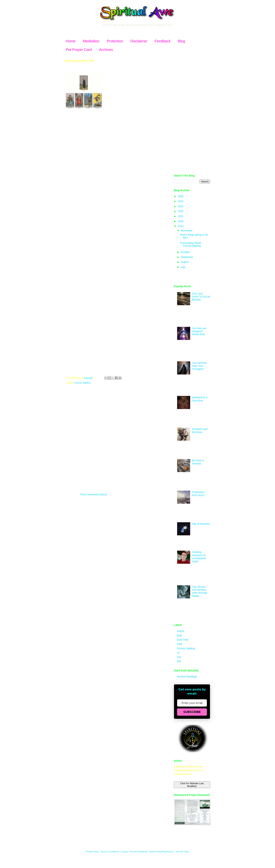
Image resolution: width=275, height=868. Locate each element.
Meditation (91, 41)
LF (179, 653)
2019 (181, 226)
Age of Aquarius (201, 524)
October (186, 252)
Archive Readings (187, 677)
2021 (181, 216)
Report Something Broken (162, 852)
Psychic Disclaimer (139, 852)
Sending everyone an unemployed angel (199, 557)
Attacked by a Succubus (200, 399)
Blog (181, 41)
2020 (181, 221)
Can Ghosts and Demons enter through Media (200, 591)
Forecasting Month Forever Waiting (191, 244)
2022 (181, 211)
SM (179, 661)
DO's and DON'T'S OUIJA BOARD (201, 297)
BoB (179, 636)
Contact (124, 852)
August (185, 262)
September (187, 257)
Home (71, 41)
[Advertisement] (192, 114)
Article (181, 631)
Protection (115, 41)
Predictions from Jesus (198, 494)
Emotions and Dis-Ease (200, 431)
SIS (179, 657)
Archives (106, 50)
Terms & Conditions (110, 852)
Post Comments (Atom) (94, 494)
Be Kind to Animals (198, 462)
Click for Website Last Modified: (192, 785)
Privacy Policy (93, 852)
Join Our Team (182, 852)
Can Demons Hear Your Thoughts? (199, 366)
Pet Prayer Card (79, 50)
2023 (181, 206)
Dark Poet (183, 640)
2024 (181, 201)
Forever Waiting (82, 383)
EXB (180, 644)
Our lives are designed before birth (199, 331)
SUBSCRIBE (192, 712)
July (183, 267)
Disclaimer (139, 41)
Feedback (163, 41)
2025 (181, 196)
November (187, 230)
